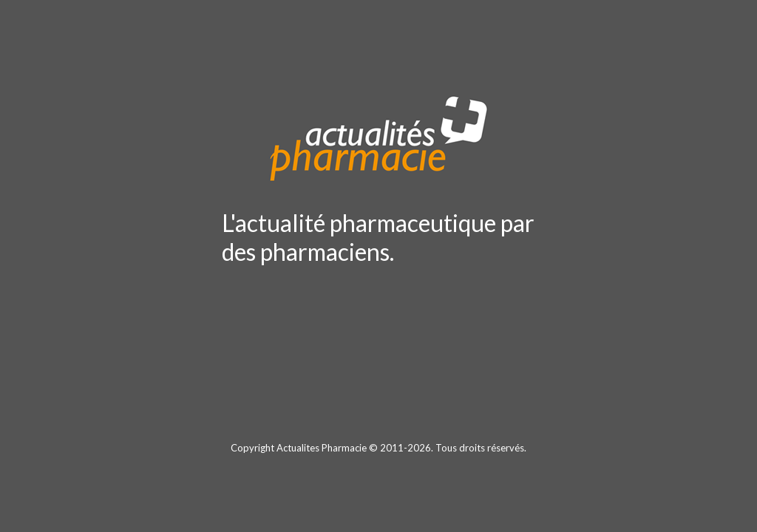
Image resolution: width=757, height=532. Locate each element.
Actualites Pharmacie (322, 448)
